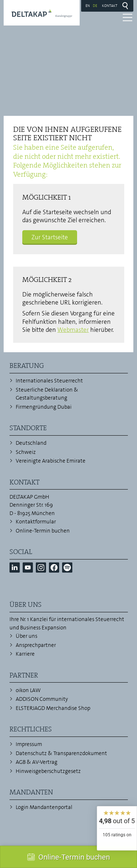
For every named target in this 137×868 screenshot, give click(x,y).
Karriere (25, 654)
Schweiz (26, 452)
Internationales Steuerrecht (49, 381)
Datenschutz (31, 753)
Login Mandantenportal (44, 807)
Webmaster (73, 330)
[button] (15, 567)
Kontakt (110, 5)
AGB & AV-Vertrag (37, 762)
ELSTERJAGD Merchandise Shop (53, 708)
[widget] (117, 828)
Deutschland (31, 443)
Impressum (29, 744)
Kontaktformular (36, 522)
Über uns (26, 636)
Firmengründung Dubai (44, 407)
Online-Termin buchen (43, 531)
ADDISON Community (42, 699)
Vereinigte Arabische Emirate (51, 461)
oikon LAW (28, 690)
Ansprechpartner (36, 645)
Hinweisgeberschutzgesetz (48, 771)
